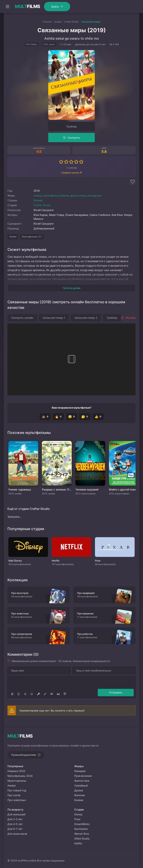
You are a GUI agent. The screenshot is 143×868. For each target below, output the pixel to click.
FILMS (28, 7)
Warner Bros (82, 834)
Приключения (83, 776)
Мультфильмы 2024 (20, 776)
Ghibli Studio (82, 839)
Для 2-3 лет (15, 819)
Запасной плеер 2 (86, 318)
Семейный (81, 785)
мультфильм (51, 195)
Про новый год (17, 790)
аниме (38, 195)
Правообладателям (24, 755)
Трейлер (71, 126)
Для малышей (16, 814)
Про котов (14, 795)
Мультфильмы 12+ (32, 237)
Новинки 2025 (16, 771)
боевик (65, 195)
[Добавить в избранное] (133, 182)
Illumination (81, 829)
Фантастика (82, 781)
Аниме (13, 237)
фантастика (78, 195)
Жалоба (128, 318)
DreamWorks (82, 824)
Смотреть (74, 138)
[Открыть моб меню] (7, 7)
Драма (79, 790)
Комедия (80, 771)
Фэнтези (80, 795)
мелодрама (94, 195)
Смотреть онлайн (22, 318)
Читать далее (71, 288)
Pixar (77, 819)
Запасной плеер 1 (54, 318)
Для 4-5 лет (15, 824)
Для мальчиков (17, 834)
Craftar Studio (42, 205)
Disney (78, 814)
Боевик (79, 800)
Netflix (78, 843)
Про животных (17, 800)
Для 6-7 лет (15, 829)
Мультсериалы (17, 781)
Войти (55, 7)
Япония (38, 200)
